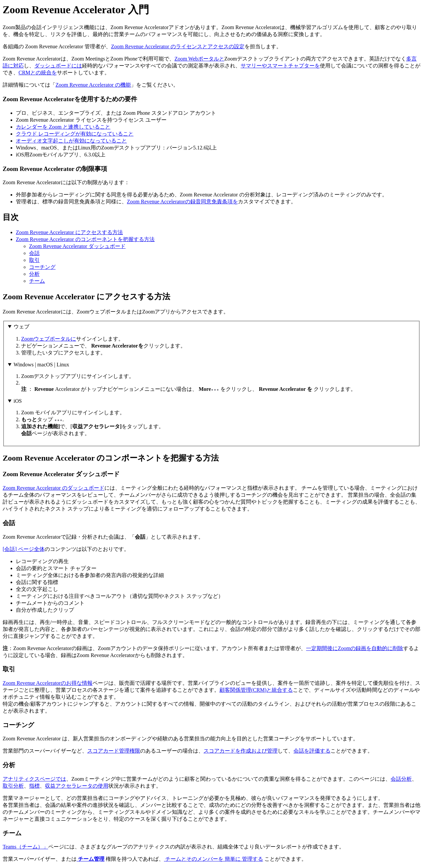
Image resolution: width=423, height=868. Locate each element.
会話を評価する (312, 751)
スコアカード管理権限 (114, 751)
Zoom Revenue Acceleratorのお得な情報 (48, 683)
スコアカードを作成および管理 (241, 751)
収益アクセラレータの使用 (77, 786)
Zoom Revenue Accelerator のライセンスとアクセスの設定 (178, 46)
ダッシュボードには (58, 66)
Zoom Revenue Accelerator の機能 (93, 85)
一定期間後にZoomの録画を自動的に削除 (355, 648)
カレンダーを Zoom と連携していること (63, 127)
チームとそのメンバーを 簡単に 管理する (213, 859)
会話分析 (401, 779)
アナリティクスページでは (34, 779)
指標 (34, 786)
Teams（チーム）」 (25, 847)
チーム (37, 281)
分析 (34, 274)
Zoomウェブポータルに (49, 339)
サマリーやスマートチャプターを (280, 66)
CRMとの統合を (38, 73)
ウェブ (21, 327)
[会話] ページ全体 (24, 549)
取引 (34, 260)
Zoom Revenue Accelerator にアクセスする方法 (69, 232)
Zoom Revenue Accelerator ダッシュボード (77, 246)
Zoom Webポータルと (199, 59)
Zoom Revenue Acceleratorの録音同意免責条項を (182, 202)
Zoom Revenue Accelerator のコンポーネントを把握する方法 (85, 239)
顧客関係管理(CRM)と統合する (256, 690)
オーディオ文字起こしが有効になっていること (71, 141)
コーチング (42, 267)
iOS (18, 401)
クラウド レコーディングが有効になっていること (75, 134)
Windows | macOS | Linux (41, 365)
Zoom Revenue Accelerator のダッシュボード (54, 488)
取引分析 (13, 786)
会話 (34, 253)
